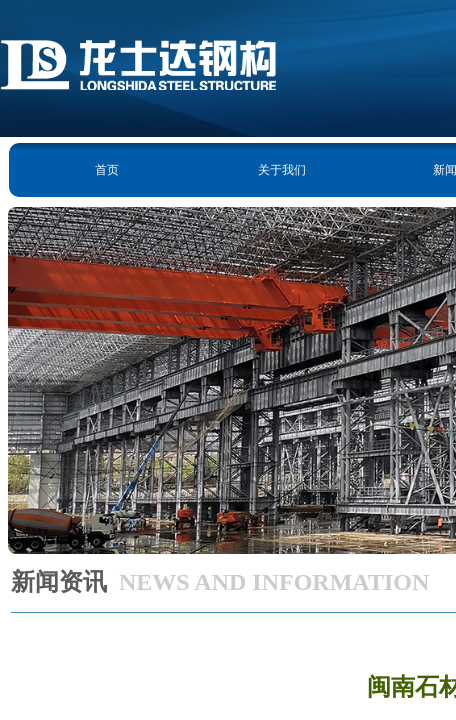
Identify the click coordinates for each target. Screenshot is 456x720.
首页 (107, 170)
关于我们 (282, 170)
